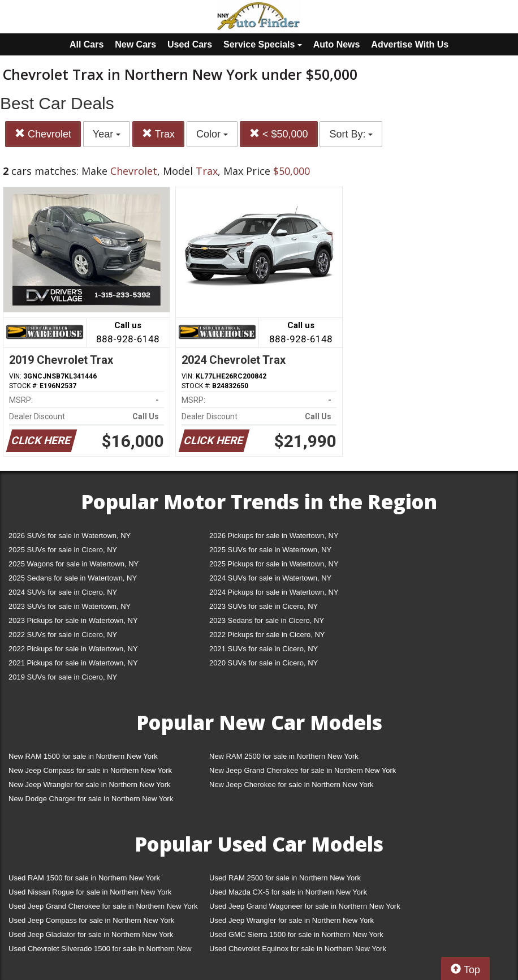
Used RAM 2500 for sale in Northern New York (285, 878)
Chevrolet (43, 134)
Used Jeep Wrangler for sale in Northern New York (292, 920)
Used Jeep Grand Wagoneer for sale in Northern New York (305, 906)
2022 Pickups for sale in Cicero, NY (267, 635)
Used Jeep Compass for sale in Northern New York (91, 920)
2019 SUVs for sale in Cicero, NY (63, 677)
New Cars (135, 44)
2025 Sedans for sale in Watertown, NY (73, 578)
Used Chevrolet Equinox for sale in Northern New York (298, 949)
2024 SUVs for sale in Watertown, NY (270, 578)
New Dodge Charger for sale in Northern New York (91, 799)
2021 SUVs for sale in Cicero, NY (264, 649)
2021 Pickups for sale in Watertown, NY (73, 663)
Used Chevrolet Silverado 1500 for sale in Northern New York (100, 951)
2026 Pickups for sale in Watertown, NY (274, 536)
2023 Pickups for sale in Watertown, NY (73, 620)
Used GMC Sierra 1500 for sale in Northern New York (296, 934)
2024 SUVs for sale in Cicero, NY (63, 592)
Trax (158, 134)
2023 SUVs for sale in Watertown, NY (70, 606)
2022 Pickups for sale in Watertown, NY (73, 649)
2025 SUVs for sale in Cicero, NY (63, 550)
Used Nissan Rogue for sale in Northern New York (90, 892)
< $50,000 (279, 134)
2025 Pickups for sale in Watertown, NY (274, 564)
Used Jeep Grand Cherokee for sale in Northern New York (103, 906)
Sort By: (351, 134)
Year (107, 134)
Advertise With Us (410, 44)
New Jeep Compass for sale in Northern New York (90, 770)
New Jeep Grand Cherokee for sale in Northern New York (303, 770)
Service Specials (263, 44)
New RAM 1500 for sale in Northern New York (83, 756)
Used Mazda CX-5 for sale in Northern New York (288, 892)
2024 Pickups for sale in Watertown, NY (274, 592)
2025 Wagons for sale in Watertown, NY (74, 564)
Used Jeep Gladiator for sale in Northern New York (91, 934)
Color (212, 134)
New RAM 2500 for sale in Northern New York (284, 756)
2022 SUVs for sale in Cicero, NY (63, 635)
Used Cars (190, 44)
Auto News (337, 44)
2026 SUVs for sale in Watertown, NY (70, 536)
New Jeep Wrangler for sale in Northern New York (90, 785)
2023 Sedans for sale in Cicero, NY (267, 620)
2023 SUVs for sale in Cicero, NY (264, 606)
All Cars (87, 44)
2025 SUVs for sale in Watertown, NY (270, 550)
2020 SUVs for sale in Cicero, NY (264, 663)
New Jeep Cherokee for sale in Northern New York (291, 785)
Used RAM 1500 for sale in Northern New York (84, 878)
